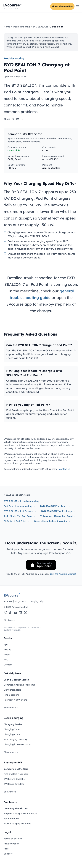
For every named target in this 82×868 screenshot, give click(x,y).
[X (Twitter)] (25, 613)
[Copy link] (22, 119)
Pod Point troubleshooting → (19, 506)
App (6, 645)
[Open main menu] (78, 6)
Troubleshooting (21, 27)
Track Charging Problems (17, 824)
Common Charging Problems (19, 685)
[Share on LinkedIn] (18, 119)
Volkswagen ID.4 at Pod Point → (58, 516)
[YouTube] (15, 613)
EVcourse (12, 595)
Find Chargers (11, 695)
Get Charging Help (62, 6)
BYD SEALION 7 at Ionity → (55, 506)
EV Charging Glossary (16, 739)
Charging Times (12, 729)
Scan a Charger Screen (16, 680)
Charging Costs (12, 734)
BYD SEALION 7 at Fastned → (20, 511)
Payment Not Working (16, 700)
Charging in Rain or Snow (17, 744)
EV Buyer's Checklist (15, 779)
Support (8, 854)
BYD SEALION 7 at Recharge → (58, 511)
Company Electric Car (16, 808)
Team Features (12, 819)
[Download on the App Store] (41, 565)
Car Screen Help (12, 690)
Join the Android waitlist (63, 574)
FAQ (6, 660)
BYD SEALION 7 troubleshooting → (23, 501)
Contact (8, 665)
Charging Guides (13, 724)
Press (7, 849)
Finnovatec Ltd (20, 607)
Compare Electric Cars (16, 769)
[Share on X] (13, 119)
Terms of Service (13, 839)
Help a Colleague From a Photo (21, 814)
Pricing (7, 650)
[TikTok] (10, 613)
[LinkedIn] (20, 613)
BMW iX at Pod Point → (16, 521)
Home (7, 27)
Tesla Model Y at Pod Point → (20, 516)
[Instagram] (5, 613)
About (7, 655)
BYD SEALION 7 (41, 27)
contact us (65, 469)
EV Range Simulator (15, 784)
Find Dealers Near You (16, 774)
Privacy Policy (11, 844)
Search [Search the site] (9, 620)
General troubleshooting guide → (52, 521)
